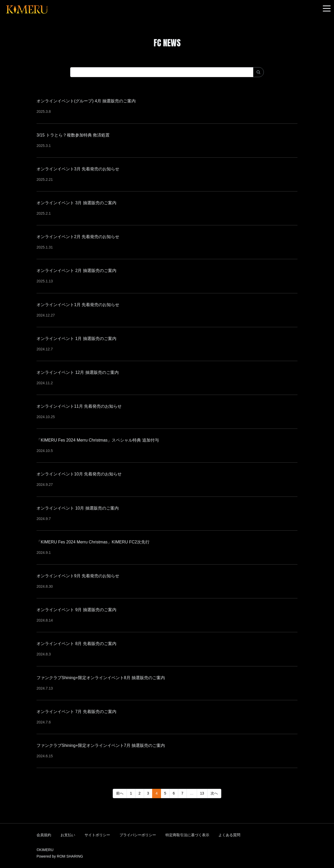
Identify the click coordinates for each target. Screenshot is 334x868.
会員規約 (44, 835)
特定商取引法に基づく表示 (187, 835)
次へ (214, 793)
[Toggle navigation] (327, 9)
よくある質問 (229, 835)
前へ (120, 793)
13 (202, 793)
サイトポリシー (97, 835)
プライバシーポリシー (138, 835)
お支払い (68, 835)
